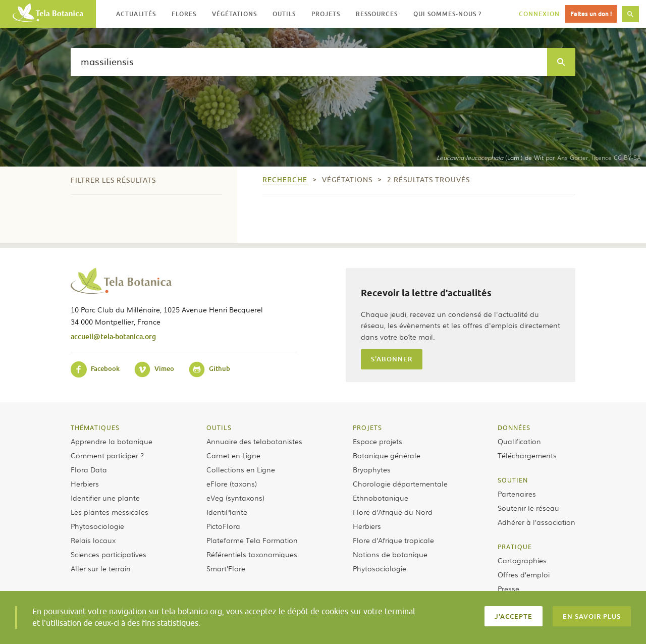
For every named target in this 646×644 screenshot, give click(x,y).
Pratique (515, 547)
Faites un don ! (591, 14)
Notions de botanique (390, 554)
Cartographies (522, 560)
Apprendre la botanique (112, 441)
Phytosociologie (97, 526)
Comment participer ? (107, 455)
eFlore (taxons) (232, 484)
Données (514, 427)
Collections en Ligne (241, 469)
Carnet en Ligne (233, 455)
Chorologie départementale (400, 484)
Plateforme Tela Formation (252, 540)
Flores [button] (184, 14)
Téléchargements (527, 455)
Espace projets (378, 441)
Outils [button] (284, 14)
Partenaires (517, 494)
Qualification (519, 441)
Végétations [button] (234, 14)
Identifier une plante (105, 498)
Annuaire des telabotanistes (254, 441)
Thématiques (95, 427)
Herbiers (85, 484)
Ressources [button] (377, 14)
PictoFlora (223, 526)
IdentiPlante (227, 512)
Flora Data (89, 469)
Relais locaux (93, 540)
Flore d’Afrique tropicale (393, 540)
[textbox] (309, 62)
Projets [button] (326, 14)
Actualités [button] (136, 14)
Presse (508, 588)
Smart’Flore (226, 568)
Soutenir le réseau (528, 508)
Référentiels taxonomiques (252, 554)
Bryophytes (372, 469)
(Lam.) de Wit (490, 157)
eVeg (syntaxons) (235, 498)
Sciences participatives (109, 554)
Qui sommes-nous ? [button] (447, 14)
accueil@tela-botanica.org (113, 336)
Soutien (513, 480)
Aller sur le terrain (101, 568)
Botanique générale (387, 455)
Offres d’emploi (524, 574)
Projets (367, 427)
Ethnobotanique (381, 498)
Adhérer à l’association (536, 522)
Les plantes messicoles (110, 512)
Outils (219, 427)
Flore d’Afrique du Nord (393, 512)
